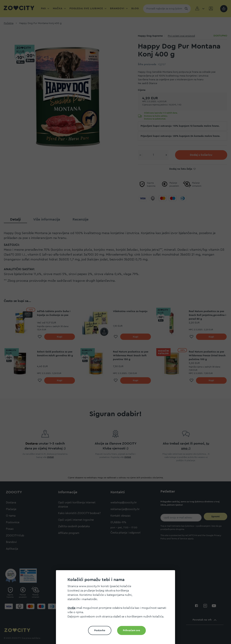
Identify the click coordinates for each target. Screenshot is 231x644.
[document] (117, 609)
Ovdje (71, 608)
